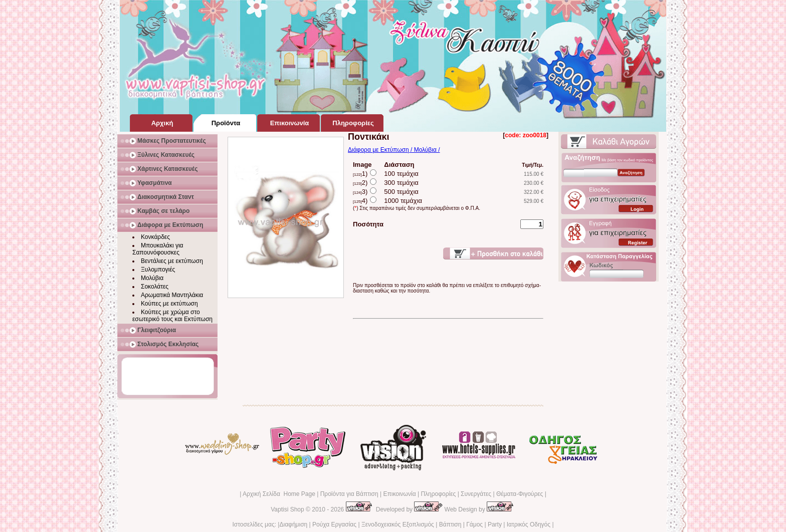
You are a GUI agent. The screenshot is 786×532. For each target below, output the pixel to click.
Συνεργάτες (476, 494)
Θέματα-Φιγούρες (520, 494)
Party (495, 524)
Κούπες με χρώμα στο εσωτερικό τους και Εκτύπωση (172, 316)
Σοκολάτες (155, 287)
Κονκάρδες (155, 237)
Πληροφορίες (438, 494)
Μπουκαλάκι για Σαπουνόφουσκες (158, 249)
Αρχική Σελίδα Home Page (279, 494)
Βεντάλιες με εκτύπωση (172, 261)
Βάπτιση (450, 524)
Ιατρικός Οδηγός (529, 524)
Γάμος (474, 524)
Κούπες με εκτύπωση (169, 304)
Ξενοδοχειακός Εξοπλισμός (398, 524)
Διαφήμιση (293, 524)
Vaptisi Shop (287, 509)
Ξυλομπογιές (158, 270)
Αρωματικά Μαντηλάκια (172, 295)
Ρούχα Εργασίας (334, 524)
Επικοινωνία (399, 494)
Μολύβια (152, 278)
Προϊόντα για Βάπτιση (349, 494)
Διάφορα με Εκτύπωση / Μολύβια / (394, 150)
